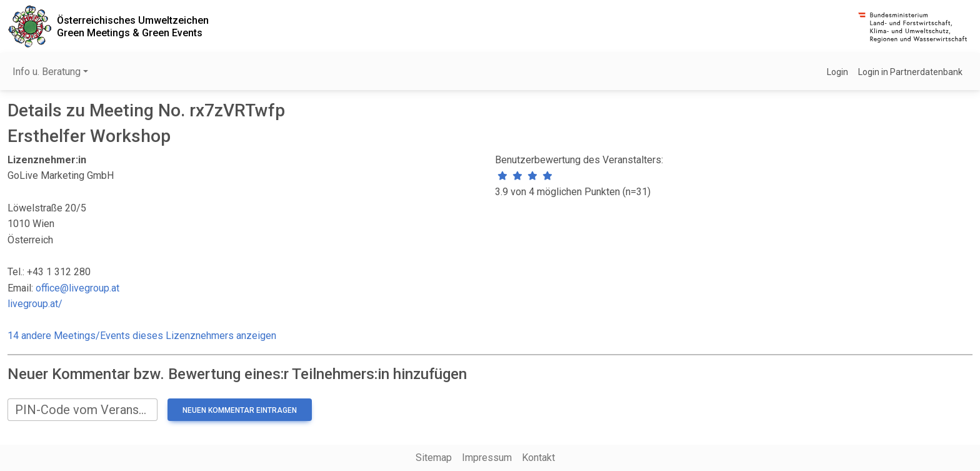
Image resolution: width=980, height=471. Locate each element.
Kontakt (538, 458)
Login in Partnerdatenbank (910, 72)
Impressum (487, 458)
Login (837, 72)
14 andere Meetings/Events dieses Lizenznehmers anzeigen (142, 336)
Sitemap (434, 458)
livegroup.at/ (35, 304)
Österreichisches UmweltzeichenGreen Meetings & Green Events (133, 26)
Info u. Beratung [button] (47, 72)
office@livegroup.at (77, 288)
